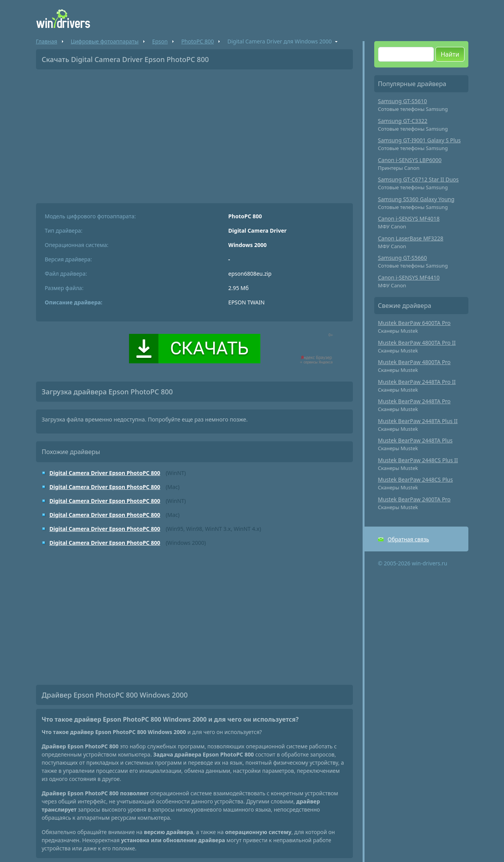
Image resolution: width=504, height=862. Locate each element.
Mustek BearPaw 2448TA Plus (415, 440)
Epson (160, 41)
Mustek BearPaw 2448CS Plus (415, 479)
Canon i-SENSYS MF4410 (409, 277)
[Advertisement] (194, 133)
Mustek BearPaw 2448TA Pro (415, 401)
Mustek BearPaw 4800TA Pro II (417, 343)
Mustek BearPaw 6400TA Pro (415, 323)
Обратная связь (409, 539)
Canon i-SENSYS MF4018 (409, 219)
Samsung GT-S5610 (403, 101)
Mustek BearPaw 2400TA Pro (415, 499)
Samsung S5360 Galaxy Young (416, 199)
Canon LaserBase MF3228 (411, 238)
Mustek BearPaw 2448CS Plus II (418, 460)
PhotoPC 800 (198, 41)
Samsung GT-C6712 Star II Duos (419, 179)
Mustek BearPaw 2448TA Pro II (417, 382)
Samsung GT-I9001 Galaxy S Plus (420, 140)
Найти (450, 54)
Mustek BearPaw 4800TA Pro (415, 362)
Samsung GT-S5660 (403, 258)
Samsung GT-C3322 (403, 121)
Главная (47, 41)
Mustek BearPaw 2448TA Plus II (418, 421)
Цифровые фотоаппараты (105, 41)
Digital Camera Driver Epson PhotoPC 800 (105, 473)
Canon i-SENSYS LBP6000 (410, 160)
